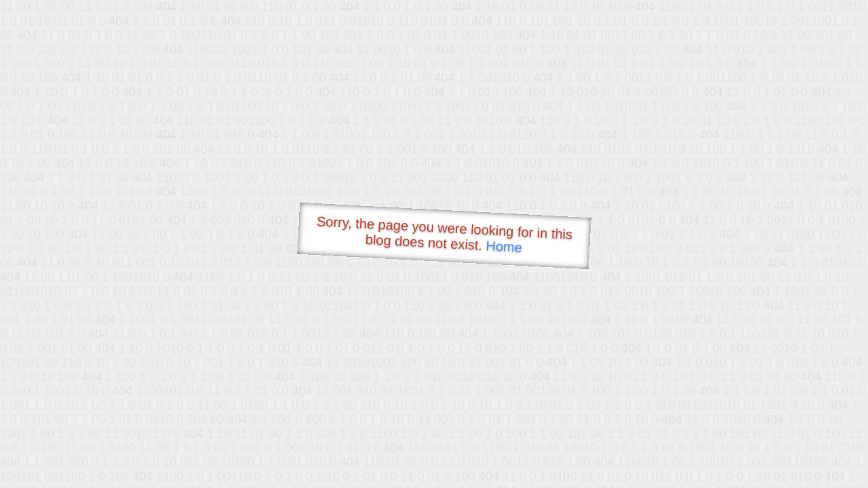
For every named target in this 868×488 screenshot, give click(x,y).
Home (504, 246)
